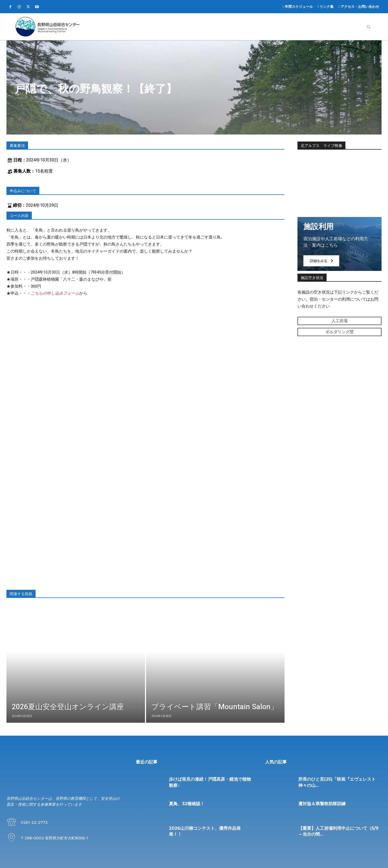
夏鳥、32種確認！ (187, 804)
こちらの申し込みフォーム (55, 293)
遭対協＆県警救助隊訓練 (322, 804)
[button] (369, 27)
